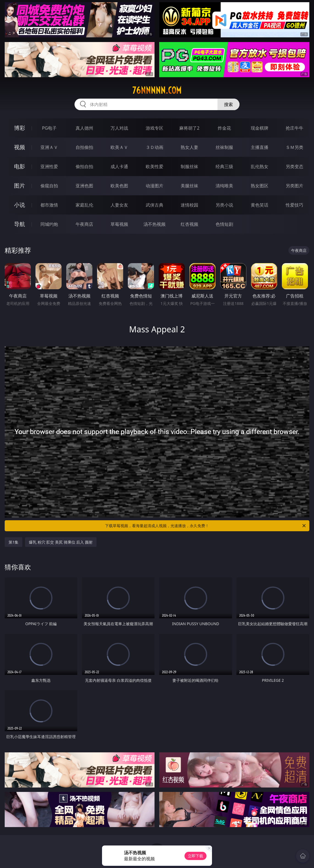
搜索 (228, 104)
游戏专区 (155, 128)
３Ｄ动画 (155, 147)
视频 (20, 147)
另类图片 (294, 186)
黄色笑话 (260, 205)
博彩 (20, 128)
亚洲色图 (84, 186)
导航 (20, 224)
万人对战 (119, 128)
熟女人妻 (189, 147)
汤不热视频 (155, 224)
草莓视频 (119, 224)
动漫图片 (155, 186)
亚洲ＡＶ (49, 147)
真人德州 (84, 128)
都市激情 (49, 205)
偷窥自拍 (49, 186)
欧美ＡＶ (119, 147)
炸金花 (224, 128)
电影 (20, 166)
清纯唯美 (224, 186)
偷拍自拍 (84, 166)
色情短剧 (224, 224)
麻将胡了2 (189, 128)
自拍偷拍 (84, 147)
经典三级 (224, 166)
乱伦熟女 (260, 166)
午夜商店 (84, 224)
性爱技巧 (294, 205)
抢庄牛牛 (294, 128)
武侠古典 (155, 205)
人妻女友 (119, 205)
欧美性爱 (155, 166)
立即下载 (195, 856)
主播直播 (260, 147)
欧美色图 (119, 186)
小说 (20, 205)
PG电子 (49, 128)
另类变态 (294, 166)
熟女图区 (260, 186)
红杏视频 (189, 224)
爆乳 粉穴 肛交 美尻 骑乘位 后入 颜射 (61, 542)
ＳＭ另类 (294, 147)
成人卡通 (119, 166)
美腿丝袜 (189, 186)
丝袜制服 (224, 147)
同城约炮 (49, 224)
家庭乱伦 (84, 205)
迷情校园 (189, 205)
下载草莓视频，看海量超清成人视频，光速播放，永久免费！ (206, 526)
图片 (20, 186)
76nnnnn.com (157, 90)
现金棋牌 (260, 128)
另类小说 (224, 205)
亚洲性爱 (49, 166)
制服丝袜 (189, 166)
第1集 (13, 542)
